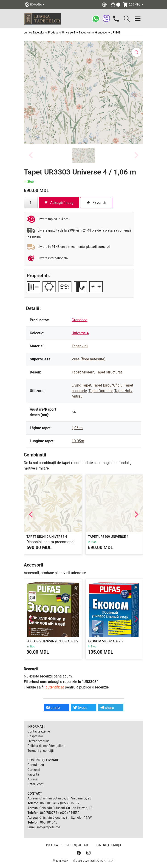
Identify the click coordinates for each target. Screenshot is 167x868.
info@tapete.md (49, 827)
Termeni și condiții (41, 751)
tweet (80, 708)
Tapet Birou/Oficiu (108, 385)
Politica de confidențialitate (47, 746)
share (53, 708)
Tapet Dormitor (101, 391)
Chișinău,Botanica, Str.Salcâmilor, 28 (65, 798)
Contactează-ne (39, 731)
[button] (84, 155)
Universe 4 (80, 333)
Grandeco (80, 320)
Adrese (33, 779)
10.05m (78, 441)
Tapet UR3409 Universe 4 (108, 536)
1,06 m (77, 428)
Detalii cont (36, 784)
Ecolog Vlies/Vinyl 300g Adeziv (52, 641)
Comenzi (34, 770)
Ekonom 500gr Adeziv (106, 641)
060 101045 (49, 822)
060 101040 (49, 803)
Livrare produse (39, 741)
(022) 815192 (70, 803)
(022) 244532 (70, 813)
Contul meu (36, 765)
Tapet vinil (80, 346)
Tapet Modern (83, 372)
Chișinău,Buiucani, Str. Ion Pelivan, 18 (66, 808)
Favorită (33, 774)
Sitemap (60, 861)
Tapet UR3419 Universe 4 (47, 536)
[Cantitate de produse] (31, 203)
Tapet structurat (109, 372)
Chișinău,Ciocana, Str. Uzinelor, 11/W (65, 818)
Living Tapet (82, 385)
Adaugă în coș (59, 203)
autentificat (55, 687)
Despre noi (35, 736)
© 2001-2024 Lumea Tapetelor (94, 861)
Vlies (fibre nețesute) (89, 359)
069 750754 (49, 813)
